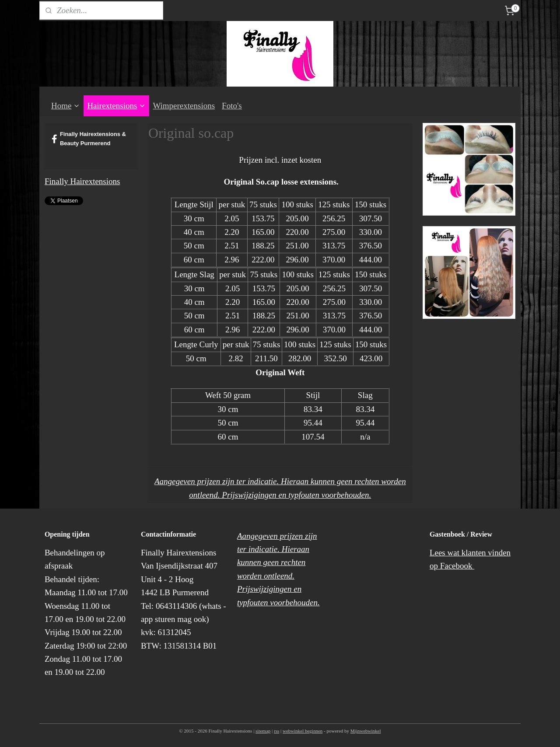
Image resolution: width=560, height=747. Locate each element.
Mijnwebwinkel (366, 731)
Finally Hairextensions (82, 181)
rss (276, 731)
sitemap (263, 731)
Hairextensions (116, 106)
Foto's (232, 106)
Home (66, 106)
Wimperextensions (184, 106)
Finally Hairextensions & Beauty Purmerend (89, 139)
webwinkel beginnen (303, 731)
